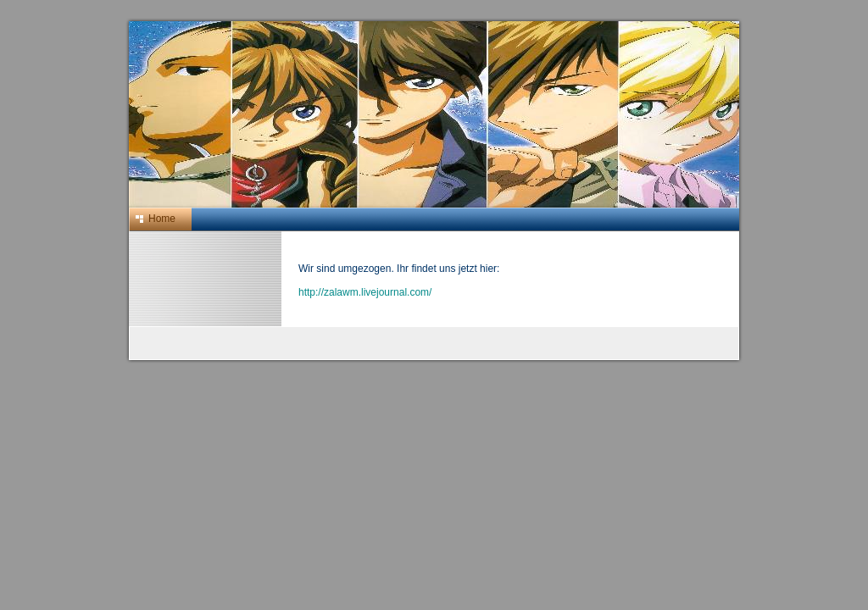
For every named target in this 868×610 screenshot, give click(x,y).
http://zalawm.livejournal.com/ (365, 292)
